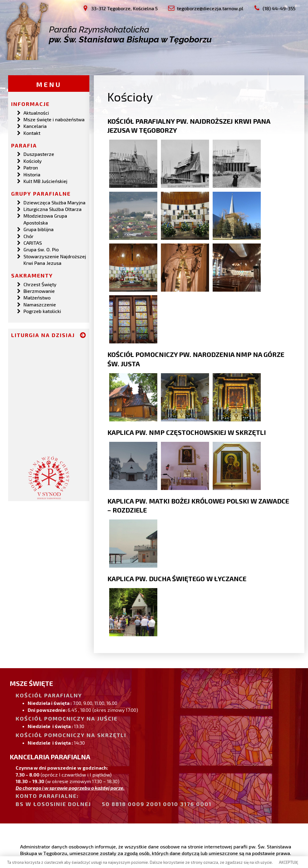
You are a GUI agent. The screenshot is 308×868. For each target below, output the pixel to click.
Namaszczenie (40, 304)
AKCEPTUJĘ (288, 862)
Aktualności (36, 112)
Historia (32, 174)
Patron (31, 167)
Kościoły (33, 161)
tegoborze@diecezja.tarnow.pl (61, 819)
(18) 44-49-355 (45, 826)
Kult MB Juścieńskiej (45, 181)
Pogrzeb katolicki (42, 311)
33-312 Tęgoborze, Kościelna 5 (61, 813)
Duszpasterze (39, 154)
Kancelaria (35, 126)
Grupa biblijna (38, 229)
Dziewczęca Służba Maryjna (54, 202)
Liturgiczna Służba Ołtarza (52, 209)
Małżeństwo (37, 297)
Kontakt (32, 133)
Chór (28, 236)
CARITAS (33, 242)
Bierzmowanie (39, 291)
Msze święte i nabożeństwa (54, 119)
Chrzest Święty (40, 284)
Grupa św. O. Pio (41, 249)
